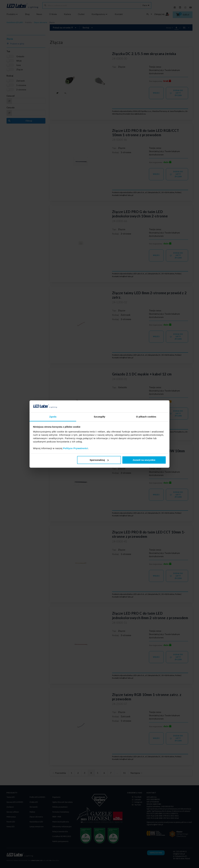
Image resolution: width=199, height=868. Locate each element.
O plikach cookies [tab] (146, 417)
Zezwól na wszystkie (144, 460)
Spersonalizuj (99, 460)
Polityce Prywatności (76, 448)
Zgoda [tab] (53, 417)
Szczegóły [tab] (99, 417)
